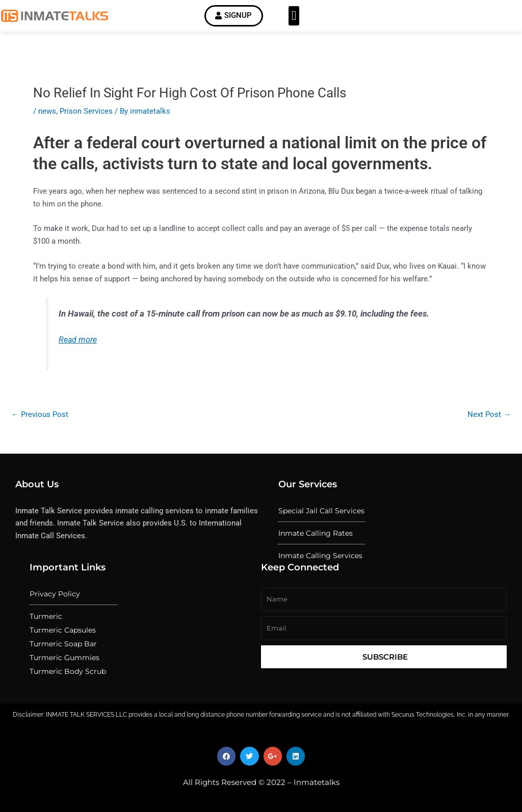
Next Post (489, 417)
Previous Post (40, 417)
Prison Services (86, 113)
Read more (78, 342)
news (47, 113)
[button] (294, 17)
